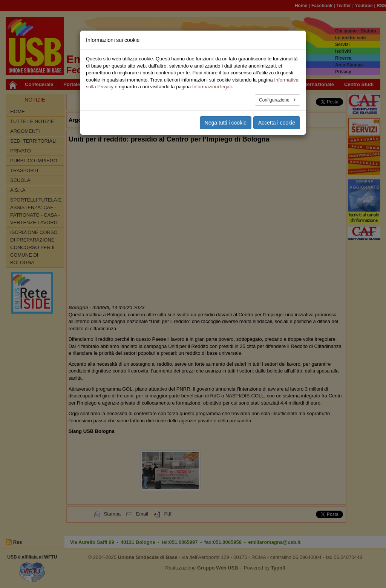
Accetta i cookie (277, 123)
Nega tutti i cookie (226, 123)
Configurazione (275, 100)
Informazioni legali (212, 87)
